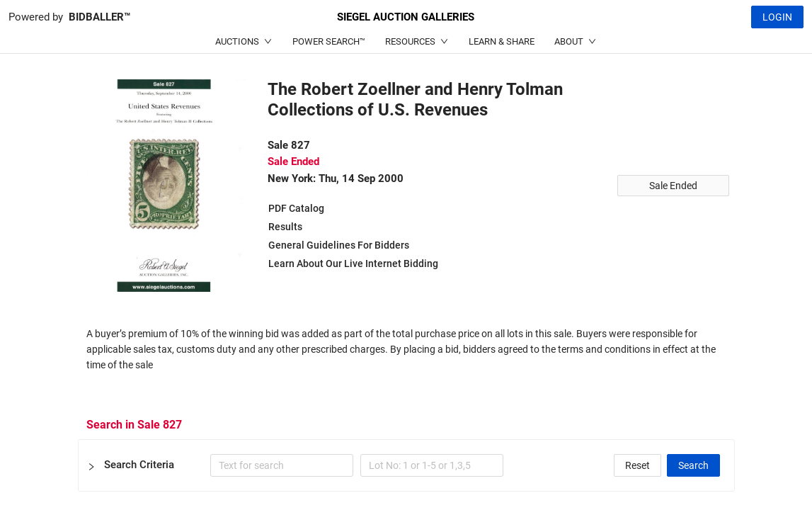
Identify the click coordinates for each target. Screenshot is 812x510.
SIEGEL (406, 17)
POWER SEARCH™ (329, 41)
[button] (406, 465)
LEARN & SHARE (502, 41)
